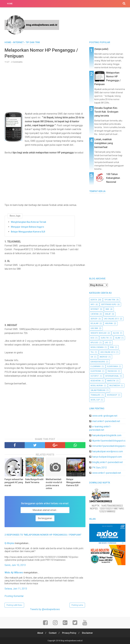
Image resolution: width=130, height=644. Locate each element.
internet (95, 309)
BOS (92, 338)
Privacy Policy (69, 633)
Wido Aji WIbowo (14, 573)
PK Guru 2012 (100, 468)
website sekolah (99, 333)
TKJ (92, 352)
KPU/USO (94, 343)
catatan (95, 314)
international (112, 376)
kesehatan (96, 381)
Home (10, 4)
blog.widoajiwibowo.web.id (72, 641)
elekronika (112, 366)
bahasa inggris (98, 362)
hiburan (109, 323)
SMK (107, 309)
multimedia (115, 386)
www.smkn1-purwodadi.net (107, 473)
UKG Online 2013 (111, 319)
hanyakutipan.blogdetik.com (107, 435)
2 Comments (17, 62)
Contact (53, 633)
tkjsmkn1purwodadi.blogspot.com (110, 441)
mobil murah (97, 386)
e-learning (96, 366)
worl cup (95, 400)
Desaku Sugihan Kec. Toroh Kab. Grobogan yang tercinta (106, 112)
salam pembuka (98, 390)
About (40, 633)
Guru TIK (105, 338)
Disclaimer (87, 633)
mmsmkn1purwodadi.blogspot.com (111, 446)
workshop (112, 395)
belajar (95, 323)
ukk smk (94, 328)
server (94, 319)
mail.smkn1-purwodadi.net (106, 421)
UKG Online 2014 (108, 352)
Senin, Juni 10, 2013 (15, 565)
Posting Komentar (14, 596)
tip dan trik (110, 300)
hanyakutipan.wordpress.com (108, 451)
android (103, 357)
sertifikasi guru (109, 304)
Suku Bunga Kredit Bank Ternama (34, 481)
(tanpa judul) (101, 49)
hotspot (95, 376)
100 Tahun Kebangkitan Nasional (113, 178)
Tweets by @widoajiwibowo (45, 609)
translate (96, 395)
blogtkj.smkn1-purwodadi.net (107, 462)
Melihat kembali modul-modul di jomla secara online (54, 484)
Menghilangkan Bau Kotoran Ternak (28, 222)
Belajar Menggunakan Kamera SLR (28, 232)
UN (92, 357)
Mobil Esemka (97, 347)
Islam (118, 338)
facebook (112, 371)
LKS (106, 343)
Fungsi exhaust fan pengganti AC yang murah (14, 482)
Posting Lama (77, 605)
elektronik (96, 371)
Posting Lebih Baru (14, 605)
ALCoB (116, 333)
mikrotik (111, 381)
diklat (108, 314)
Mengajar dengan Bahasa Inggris (27, 227)
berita (94, 300)
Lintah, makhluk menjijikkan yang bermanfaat (104, 143)
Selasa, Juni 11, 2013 (16, 589)
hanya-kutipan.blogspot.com (107, 457)
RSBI (112, 347)
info (93, 304)
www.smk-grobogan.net (105, 416)
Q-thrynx (9, 543)
